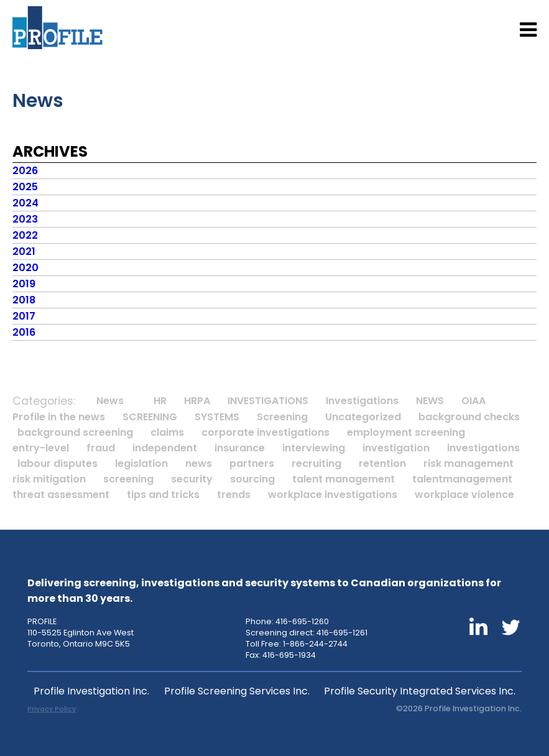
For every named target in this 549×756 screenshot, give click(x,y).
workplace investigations (333, 495)
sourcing (252, 479)
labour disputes (58, 463)
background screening (75, 432)
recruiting (316, 463)
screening (128, 479)
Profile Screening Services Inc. (237, 691)
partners (252, 463)
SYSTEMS (217, 417)
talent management (344, 479)
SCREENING (150, 417)
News (110, 401)
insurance (240, 448)
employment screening (406, 432)
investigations (483, 448)
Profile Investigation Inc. (91, 691)
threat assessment (61, 495)
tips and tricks (163, 495)
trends (234, 495)
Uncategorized (363, 417)
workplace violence (464, 495)
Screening (282, 417)
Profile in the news (59, 417)
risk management (468, 463)
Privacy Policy (52, 709)
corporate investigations (265, 432)
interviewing (314, 448)
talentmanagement (462, 479)
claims (167, 432)
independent (165, 448)
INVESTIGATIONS (268, 401)
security (192, 479)
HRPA (197, 401)
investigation (396, 448)
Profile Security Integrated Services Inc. (420, 691)
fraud (101, 448)
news (199, 463)
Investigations (362, 401)
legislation (141, 463)
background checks (469, 417)
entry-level (41, 448)
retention (382, 463)
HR (160, 401)
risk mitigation (49, 479)
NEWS (430, 401)
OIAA (473, 401)
